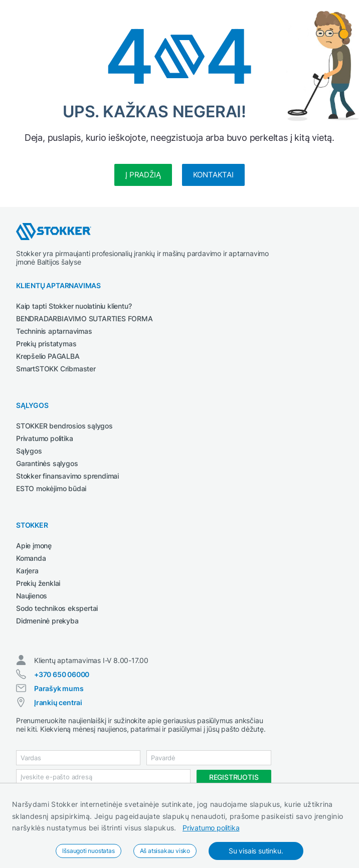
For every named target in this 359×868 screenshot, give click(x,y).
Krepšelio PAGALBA (48, 356)
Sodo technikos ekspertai (57, 608)
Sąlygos (29, 451)
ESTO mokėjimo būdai (51, 488)
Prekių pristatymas (46, 344)
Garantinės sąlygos (47, 463)
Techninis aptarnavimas (54, 331)
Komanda (31, 558)
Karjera (27, 571)
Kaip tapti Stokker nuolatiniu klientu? (74, 306)
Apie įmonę (34, 546)
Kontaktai (213, 175)
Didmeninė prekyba (47, 621)
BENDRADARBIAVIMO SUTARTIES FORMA (84, 318)
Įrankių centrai (58, 702)
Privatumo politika (211, 828)
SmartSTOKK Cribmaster (56, 369)
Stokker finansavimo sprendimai (67, 476)
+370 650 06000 (62, 674)
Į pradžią (143, 175)
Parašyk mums (59, 688)
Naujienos (32, 596)
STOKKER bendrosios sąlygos (64, 426)
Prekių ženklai (38, 583)
